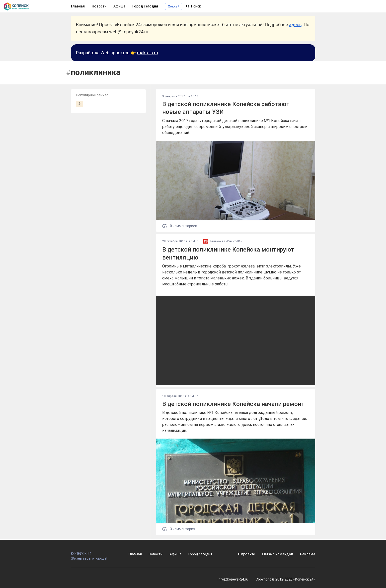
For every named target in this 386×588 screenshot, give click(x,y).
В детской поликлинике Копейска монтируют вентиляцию (228, 253)
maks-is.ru (148, 53)
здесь (295, 25)
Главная (78, 6)
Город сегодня (145, 6)
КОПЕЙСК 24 (94, 551)
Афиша (119, 6)
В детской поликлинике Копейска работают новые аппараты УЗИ (226, 108)
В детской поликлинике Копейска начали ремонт (233, 404)
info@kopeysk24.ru (233, 579)
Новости (99, 6)
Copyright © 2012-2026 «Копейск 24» (285, 579)
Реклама (308, 554)
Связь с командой (277, 554)
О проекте (246, 554)
